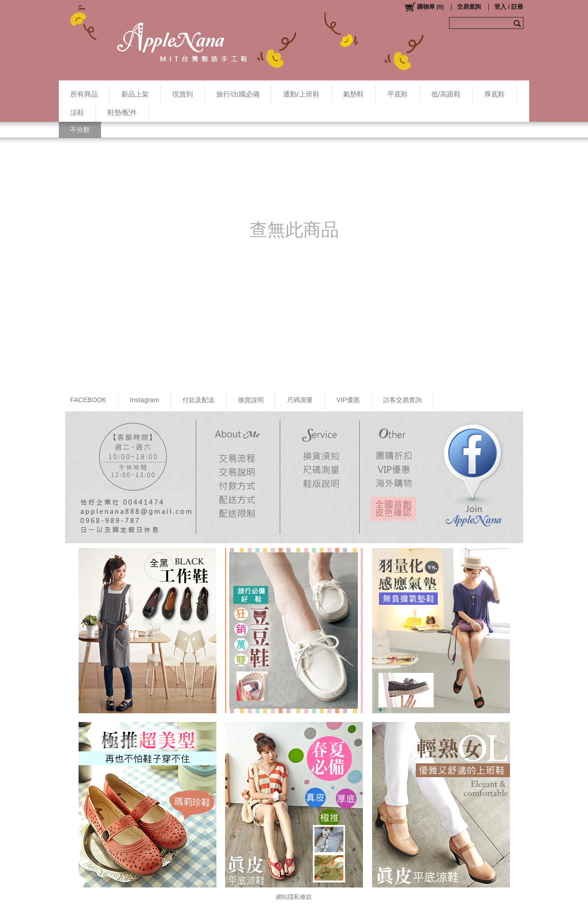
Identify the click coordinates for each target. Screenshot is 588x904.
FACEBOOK (88, 400)
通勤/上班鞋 (301, 94)
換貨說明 (251, 400)
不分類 (80, 130)
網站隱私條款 (294, 897)
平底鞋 (398, 94)
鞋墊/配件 (122, 112)
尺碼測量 (300, 400)
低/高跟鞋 (446, 94)
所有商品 (84, 94)
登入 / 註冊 (509, 7)
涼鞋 (77, 112)
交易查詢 (469, 7)
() (424, 7)
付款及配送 (198, 400)
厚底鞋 (495, 94)
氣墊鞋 (353, 94)
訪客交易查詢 (402, 400)
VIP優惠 (348, 400)
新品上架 (135, 94)
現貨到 (183, 94)
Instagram (145, 400)
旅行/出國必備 (238, 94)
